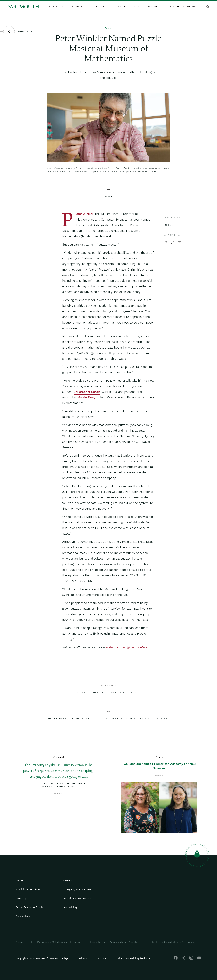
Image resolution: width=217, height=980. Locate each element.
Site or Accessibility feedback (134, 958)
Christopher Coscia (87, 392)
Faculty (162, 719)
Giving (153, 6)
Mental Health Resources (77, 898)
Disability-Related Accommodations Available (114, 942)
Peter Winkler (85, 214)
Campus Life (103, 6)
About (123, 6)
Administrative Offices (28, 889)
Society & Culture (124, 693)
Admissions (57, 6)
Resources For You (185, 6)
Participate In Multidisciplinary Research (59, 942)
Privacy (83, 958)
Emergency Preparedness (77, 889)
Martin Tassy (86, 397)
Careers (68, 880)
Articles (108, 28)
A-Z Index (102, 958)
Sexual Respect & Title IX (30, 907)
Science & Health (91, 693)
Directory (21, 898)
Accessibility (70, 907)
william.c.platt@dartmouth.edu (128, 647)
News (138, 6)
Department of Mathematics (128, 719)
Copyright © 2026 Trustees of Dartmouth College (42, 958)
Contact (20, 880)
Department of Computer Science (74, 719)
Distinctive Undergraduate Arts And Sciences (172, 942)
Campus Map (23, 916)
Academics (79, 6)
